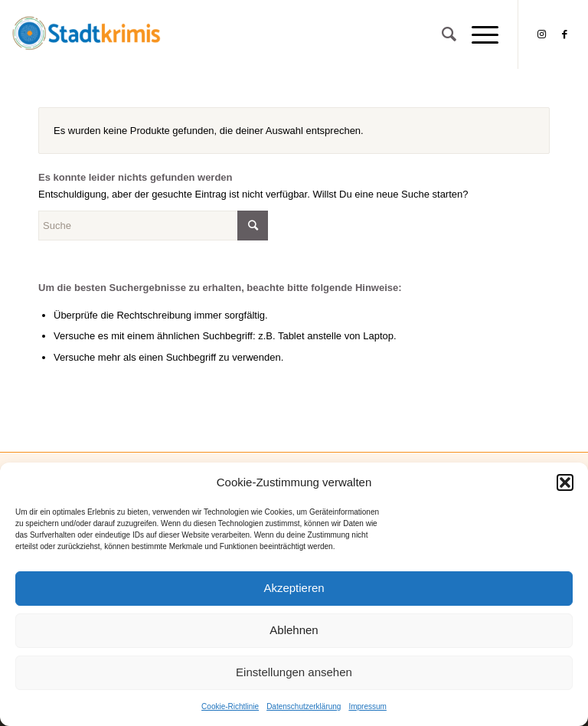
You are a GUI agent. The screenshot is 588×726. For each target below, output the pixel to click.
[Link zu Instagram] (542, 34)
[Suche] (441, 34)
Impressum (367, 706)
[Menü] (477, 34)
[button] (565, 482)
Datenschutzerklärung (304, 706)
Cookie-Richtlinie (230, 706)
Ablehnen (294, 630)
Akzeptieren (294, 588)
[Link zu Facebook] (565, 34)
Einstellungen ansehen (294, 672)
